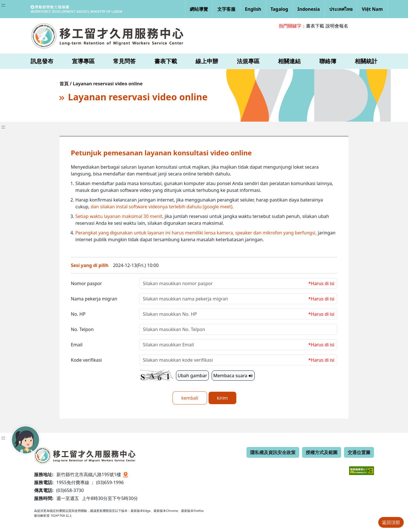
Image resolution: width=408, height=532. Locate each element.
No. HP (78, 314)
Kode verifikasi (86, 360)
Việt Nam (372, 9)
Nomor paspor (86, 283)
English (253, 9)
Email (77, 345)
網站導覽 (199, 9)
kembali (190, 398)
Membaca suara (233, 376)
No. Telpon (82, 329)
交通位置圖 (359, 452)
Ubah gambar (192, 376)
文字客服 (226, 9)
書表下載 (315, 26)
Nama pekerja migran (94, 299)
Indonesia (309, 9)
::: (3, 5)
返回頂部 (391, 522)
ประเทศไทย (341, 9)
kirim (222, 398)
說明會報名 (337, 26)
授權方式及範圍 (322, 452)
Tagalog (279, 9)
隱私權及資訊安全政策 (273, 452)
